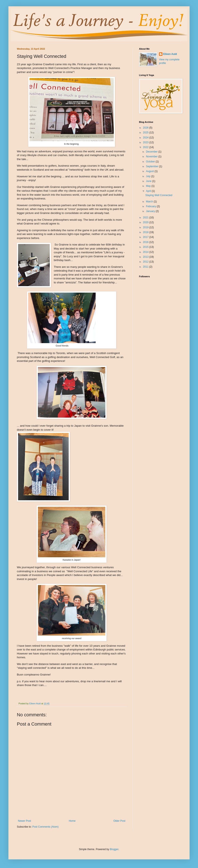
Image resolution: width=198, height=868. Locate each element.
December (152, 152)
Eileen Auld (170, 54)
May (149, 186)
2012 (146, 262)
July (149, 176)
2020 (146, 222)
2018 (146, 232)
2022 (146, 147)
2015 (146, 247)
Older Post (119, 821)
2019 (146, 227)
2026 (146, 128)
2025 (146, 133)
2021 (146, 218)
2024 (146, 138)
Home (72, 821)
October (151, 162)
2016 (146, 242)
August (150, 171)
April (149, 191)
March (150, 202)
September (153, 166)
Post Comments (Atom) (45, 827)
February (151, 206)
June (149, 181)
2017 (146, 237)
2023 (146, 142)
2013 (146, 257)
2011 (146, 267)
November (152, 157)
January (151, 211)
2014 (146, 252)
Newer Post (24, 821)
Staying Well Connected (159, 195)
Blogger (114, 849)
